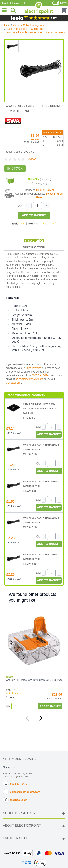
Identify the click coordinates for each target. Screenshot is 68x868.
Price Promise (33, 368)
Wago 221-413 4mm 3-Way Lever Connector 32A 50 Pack (34, 680)
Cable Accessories (17, 29)
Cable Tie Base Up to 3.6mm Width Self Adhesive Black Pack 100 (40, 409)
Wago (9, 677)
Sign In (6, 3)
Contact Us (9, 767)
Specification (34, 247)
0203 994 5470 (40, 375)
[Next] (41, 718)
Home (6, 25)
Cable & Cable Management (29, 25)
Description (34, 241)
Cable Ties (37, 29)
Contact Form (14, 383)
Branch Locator (19, 3)
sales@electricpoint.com (29, 379)
